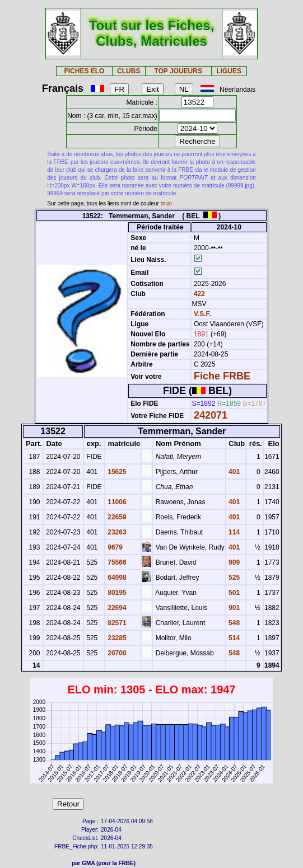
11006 (116, 502)
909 (233, 562)
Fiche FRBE (222, 376)
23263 (116, 532)
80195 (116, 593)
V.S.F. (202, 314)
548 (233, 623)
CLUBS (129, 71)
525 (233, 578)
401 (233, 472)
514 (233, 638)
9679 (114, 547)
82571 (116, 623)
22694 (116, 608)
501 (233, 593)
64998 (116, 578)
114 (233, 532)
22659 (116, 517)
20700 (116, 653)
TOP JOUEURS (178, 71)
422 (199, 294)
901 (233, 608)
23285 (116, 638)
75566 (116, 562)
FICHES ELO (84, 71)
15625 (116, 472)
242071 (211, 415)
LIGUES (229, 71)
